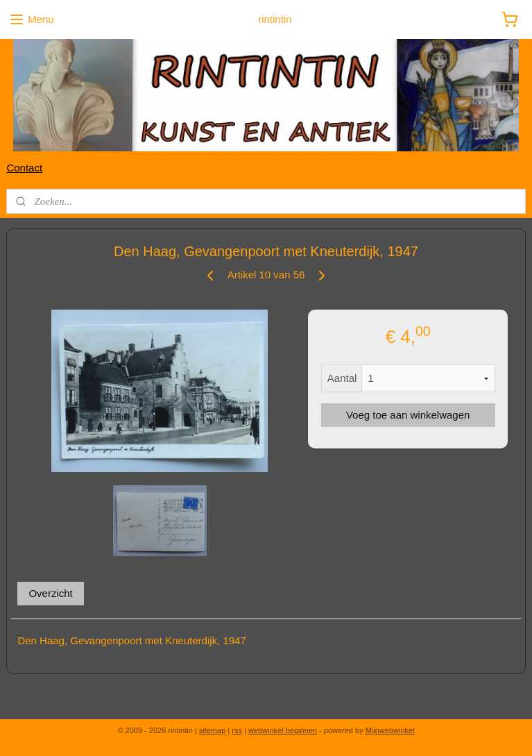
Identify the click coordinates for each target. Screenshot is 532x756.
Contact (24, 168)
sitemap (213, 730)
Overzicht (50, 594)
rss (237, 730)
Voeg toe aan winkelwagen (408, 415)
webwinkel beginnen (283, 730)
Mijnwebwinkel (390, 730)
